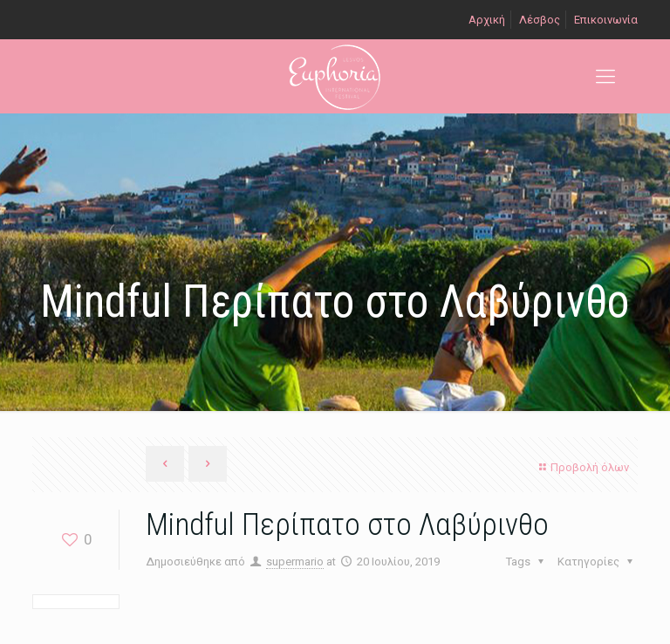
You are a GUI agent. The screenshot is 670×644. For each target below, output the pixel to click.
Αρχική (487, 20)
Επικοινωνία (606, 20)
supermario (295, 562)
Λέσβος (540, 20)
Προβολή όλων (582, 467)
